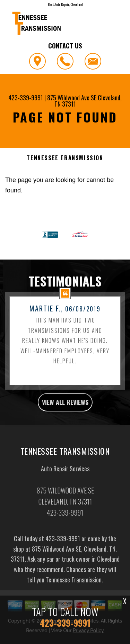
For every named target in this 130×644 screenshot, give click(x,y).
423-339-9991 (26, 98)
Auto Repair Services (65, 477)
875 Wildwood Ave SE (72, 98)
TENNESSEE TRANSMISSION (65, 158)
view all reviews (65, 410)
